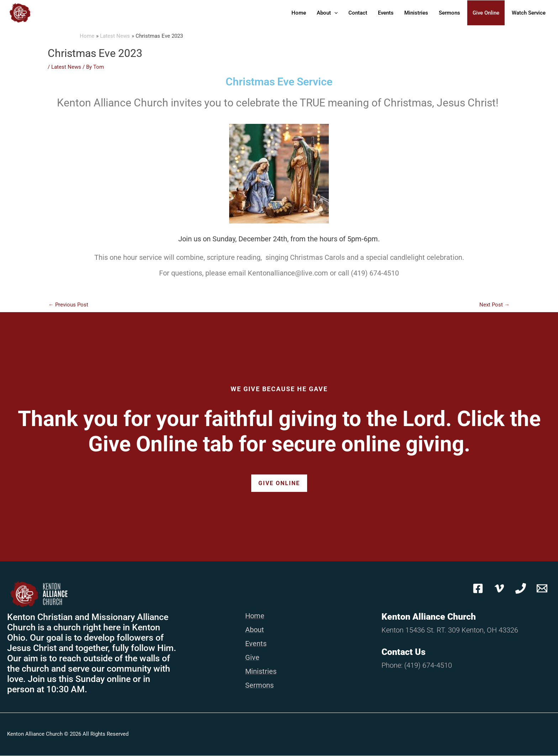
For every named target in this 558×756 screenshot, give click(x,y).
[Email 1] (542, 589)
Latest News (66, 67)
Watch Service (529, 13)
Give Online (486, 13)
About (327, 13)
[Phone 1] (521, 589)
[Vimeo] (499, 589)
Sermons (449, 13)
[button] (334, 13)
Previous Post (68, 305)
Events (386, 13)
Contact (358, 13)
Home (299, 13)
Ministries (416, 13)
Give (252, 658)
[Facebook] (478, 589)
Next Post (494, 305)
